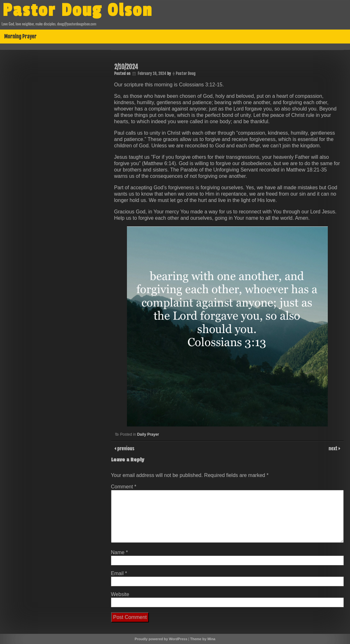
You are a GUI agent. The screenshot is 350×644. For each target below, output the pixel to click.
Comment (124, 487)
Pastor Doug (186, 74)
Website (120, 594)
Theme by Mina (203, 639)
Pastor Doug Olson (78, 10)
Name (119, 552)
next (334, 448)
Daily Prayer (148, 434)
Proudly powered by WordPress (161, 639)
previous (125, 448)
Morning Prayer (20, 37)
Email (119, 573)
